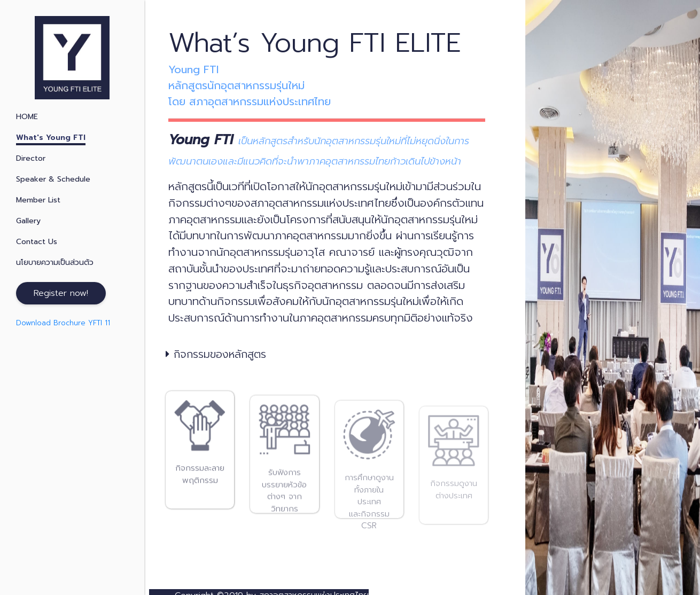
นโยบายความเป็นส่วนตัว (55, 263)
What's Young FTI (51, 138)
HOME (27, 117)
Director (31, 158)
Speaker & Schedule (53, 179)
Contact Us (37, 242)
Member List (38, 200)
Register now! (61, 293)
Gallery (28, 221)
